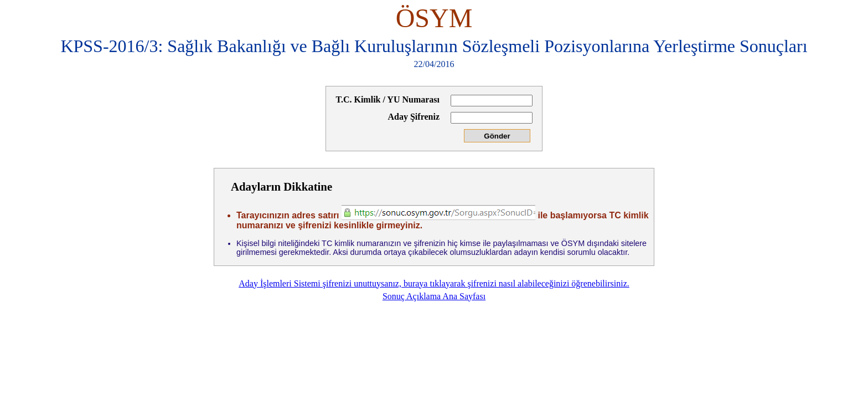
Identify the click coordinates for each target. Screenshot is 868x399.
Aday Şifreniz (414, 117)
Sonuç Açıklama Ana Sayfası (434, 296)
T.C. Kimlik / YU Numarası (387, 99)
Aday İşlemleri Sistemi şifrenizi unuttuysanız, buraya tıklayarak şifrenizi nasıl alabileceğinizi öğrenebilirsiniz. (434, 283)
